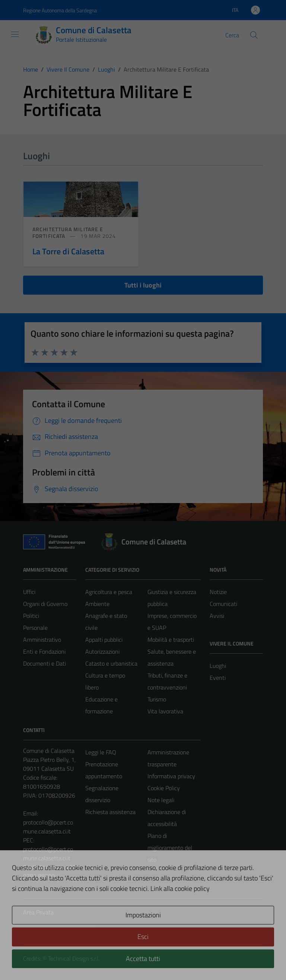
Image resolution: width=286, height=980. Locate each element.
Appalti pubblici (104, 640)
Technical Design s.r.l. (74, 958)
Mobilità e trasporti (171, 640)
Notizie (218, 592)
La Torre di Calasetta (68, 251)
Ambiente (97, 604)
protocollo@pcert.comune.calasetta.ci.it (48, 827)
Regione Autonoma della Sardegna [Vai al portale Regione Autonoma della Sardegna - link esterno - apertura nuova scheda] (60, 10)
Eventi (218, 678)
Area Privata (38, 912)
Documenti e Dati (45, 663)
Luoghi (218, 666)
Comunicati (223, 604)
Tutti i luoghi (143, 285)
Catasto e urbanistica (111, 663)
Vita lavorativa (165, 711)
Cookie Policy (164, 788)
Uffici (29, 592)
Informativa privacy (171, 776)
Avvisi (217, 616)
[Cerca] (254, 35)
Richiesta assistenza (110, 812)
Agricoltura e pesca (109, 592)
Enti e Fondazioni (44, 651)
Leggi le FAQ (101, 752)
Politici (31, 616)
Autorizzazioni (102, 651)
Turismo (157, 699)
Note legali (161, 800)
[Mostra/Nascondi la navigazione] (15, 34)
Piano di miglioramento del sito (170, 848)
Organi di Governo (45, 604)
